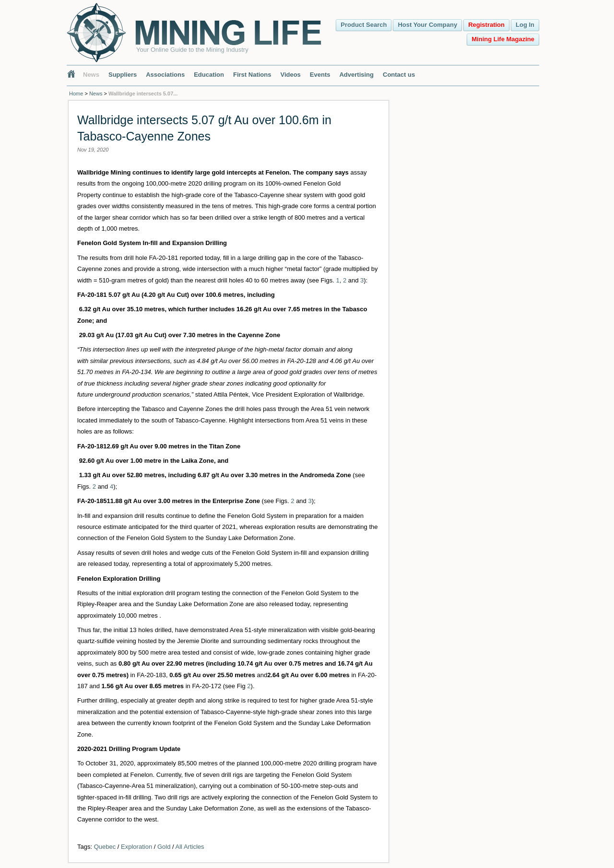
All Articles (190, 847)
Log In (525, 25)
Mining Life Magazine (503, 39)
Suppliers (123, 75)
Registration (486, 25)
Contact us (399, 75)
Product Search (364, 25)
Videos (290, 75)
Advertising (356, 75)
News (91, 75)
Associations (165, 75)
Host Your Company (427, 25)
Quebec (105, 847)
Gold (164, 847)
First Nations (252, 75)
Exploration (136, 847)
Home (76, 94)
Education (209, 75)
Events (320, 75)
